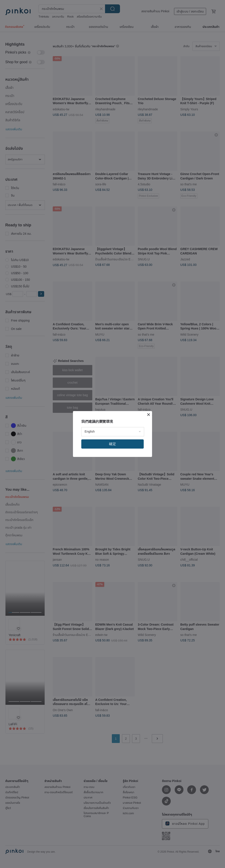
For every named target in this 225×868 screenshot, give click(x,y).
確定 (112, 444)
